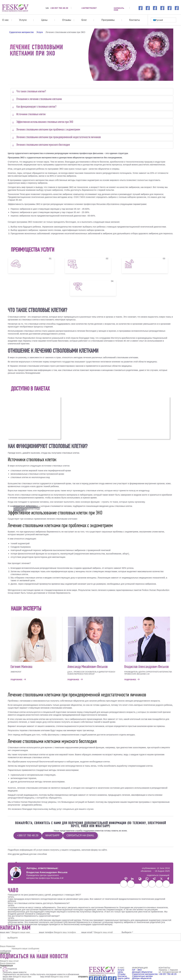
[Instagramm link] (148, 8)
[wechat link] (170, 8)
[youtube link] (162, 8)
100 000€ (34, 417)
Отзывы (67, 20)
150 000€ (143, 417)
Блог (84, 20)
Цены (44, 20)
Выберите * (127, 932)
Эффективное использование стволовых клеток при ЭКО (45, 122)
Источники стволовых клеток (31, 114)
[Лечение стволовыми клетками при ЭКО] (15, 8)
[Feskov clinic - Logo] (102, 970)
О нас (5, 20)
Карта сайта (124, 978)
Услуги (23, 20)
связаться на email (80, 835)
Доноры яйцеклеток (142, 978)
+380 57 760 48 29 (28, 835)
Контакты (135, 20)
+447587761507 (89, 8)
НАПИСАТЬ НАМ (119, 8)
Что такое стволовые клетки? (31, 92)
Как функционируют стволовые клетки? (36, 107)
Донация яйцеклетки (142, 972)
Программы (108, 20)
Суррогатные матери (142, 976)
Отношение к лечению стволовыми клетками (39, 99)
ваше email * (88, 932)
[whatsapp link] (155, 8)
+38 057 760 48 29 (57, 8)
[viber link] (177, 8)
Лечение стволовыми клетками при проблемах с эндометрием (48, 130)
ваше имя (21, 977)
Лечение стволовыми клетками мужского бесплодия (43, 145)
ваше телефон (46, 932)
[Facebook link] (141, 8)
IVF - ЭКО (137, 970)
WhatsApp (52, 835)
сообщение (6, 951)
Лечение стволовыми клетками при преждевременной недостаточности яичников (59, 137)
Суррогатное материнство (145, 974)
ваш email (59, 977)
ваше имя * (6, 932)
